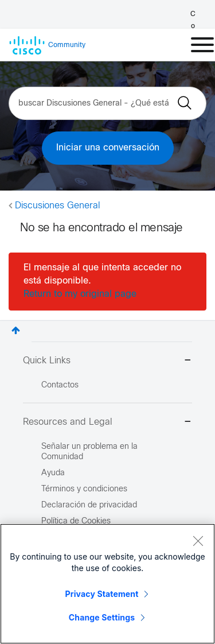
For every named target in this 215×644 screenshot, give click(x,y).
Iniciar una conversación (108, 148)
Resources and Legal (107, 423)
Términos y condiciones (84, 489)
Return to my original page (80, 294)
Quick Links (107, 361)
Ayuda (53, 473)
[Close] (198, 541)
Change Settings (102, 617)
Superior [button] (16, 330)
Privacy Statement (102, 594)
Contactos (60, 385)
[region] (107, 584)
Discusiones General (58, 206)
